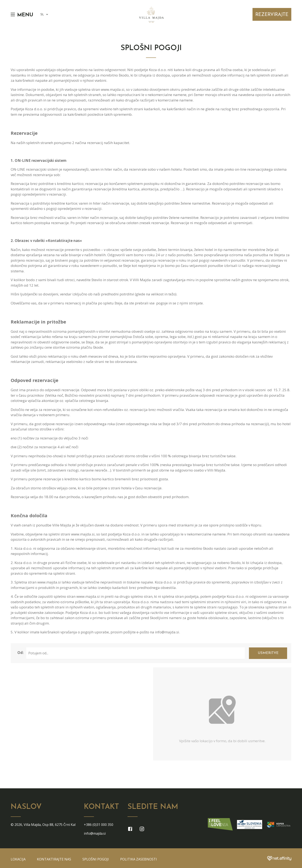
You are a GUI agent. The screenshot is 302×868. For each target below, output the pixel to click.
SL (45, 15)
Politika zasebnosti (139, 859)
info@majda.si (95, 833)
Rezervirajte (272, 15)
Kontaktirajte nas (54, 859)
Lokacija (18, 859)
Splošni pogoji (96, 859)
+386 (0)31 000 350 (99, 825)
